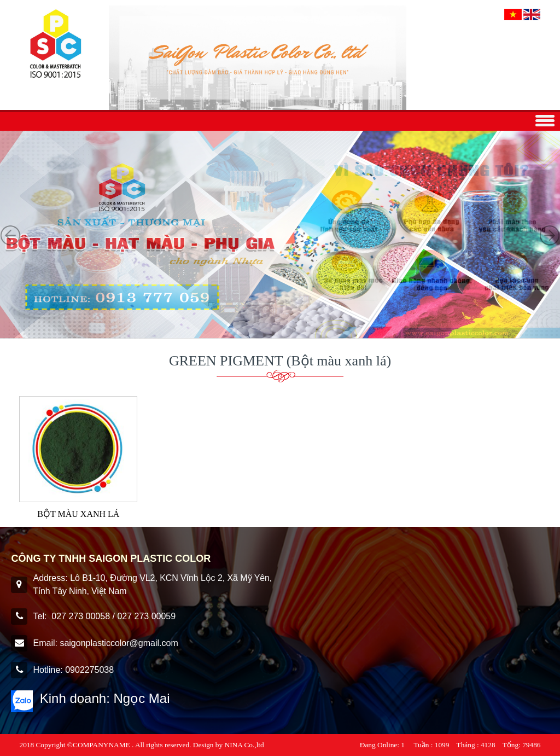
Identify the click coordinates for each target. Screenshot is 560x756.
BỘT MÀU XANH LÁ (78, 514)
